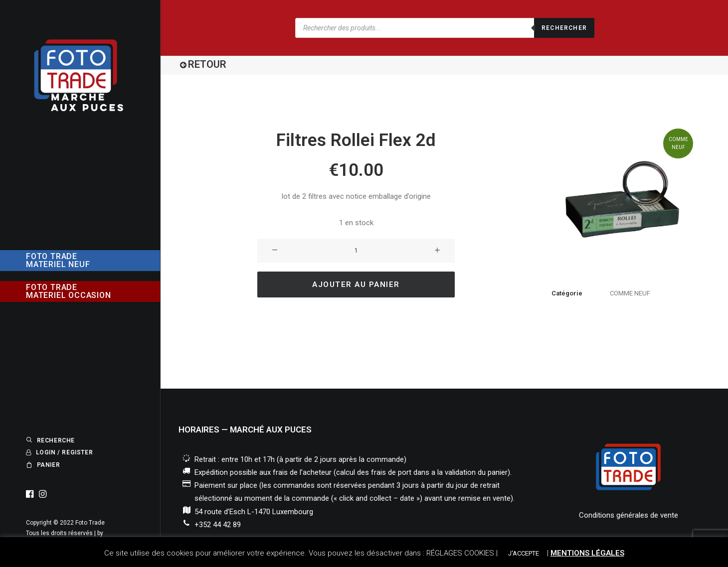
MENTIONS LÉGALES (587, 553)
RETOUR (207, 64)
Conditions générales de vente (629, 515)
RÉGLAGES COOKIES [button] (460, 553)
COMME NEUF (630, 293)
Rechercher (564, 28)
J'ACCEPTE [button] (524, 553)
